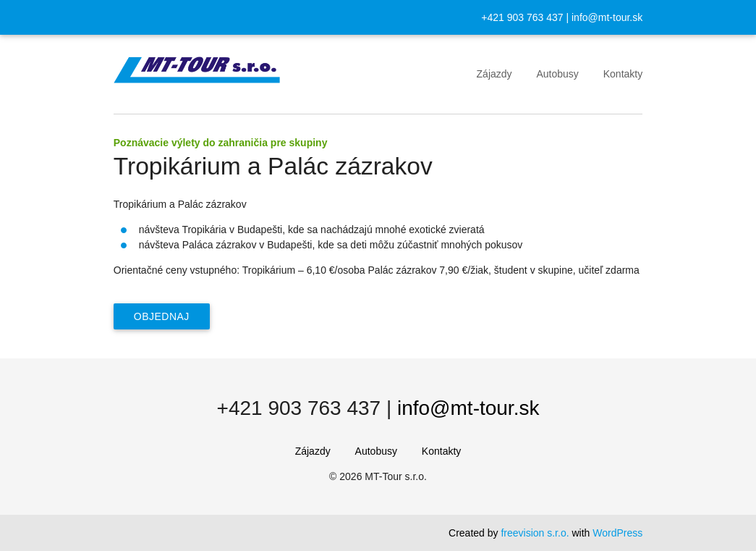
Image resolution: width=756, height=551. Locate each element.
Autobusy (557, 74)
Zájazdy (494, 74)
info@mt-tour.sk (607, 17)
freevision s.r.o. (535, 533)
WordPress (617, 533)
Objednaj (162, 316)
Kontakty (623, 74)
